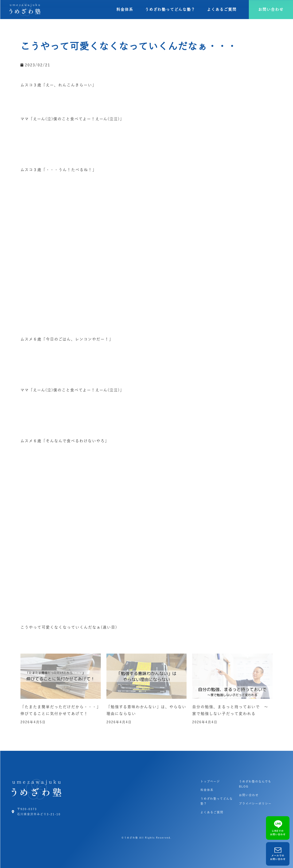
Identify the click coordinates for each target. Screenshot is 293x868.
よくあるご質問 (222, 9)
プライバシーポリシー (255, 804)
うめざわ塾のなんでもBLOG (255, 784)
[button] (271, 10)
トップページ (210, 781)
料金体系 (125, 9)
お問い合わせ (249, 795)
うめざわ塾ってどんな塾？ (170, 9)
